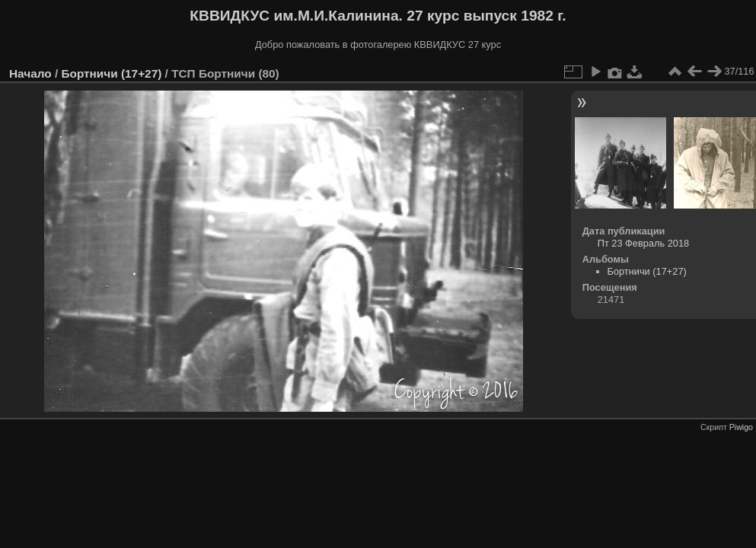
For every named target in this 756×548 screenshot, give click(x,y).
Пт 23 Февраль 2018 (643, 243)
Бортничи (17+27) (111, 73)
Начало (30, 73)
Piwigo (741, 427)
